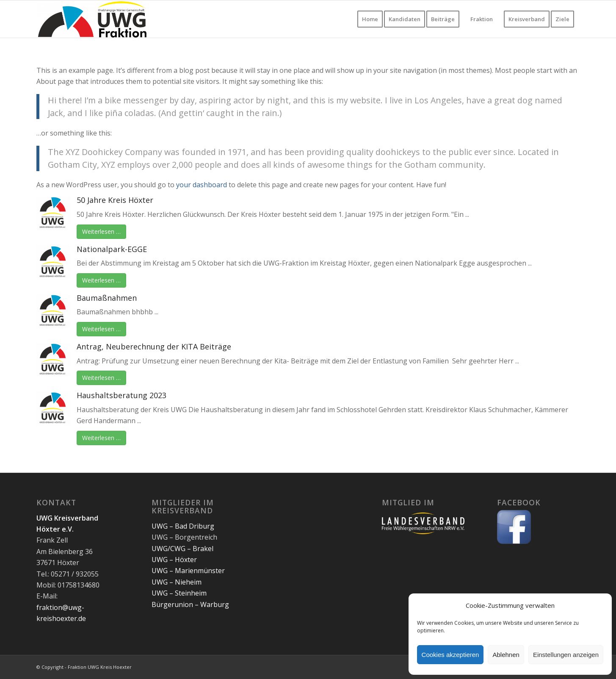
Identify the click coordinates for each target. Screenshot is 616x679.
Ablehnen (506, 655)
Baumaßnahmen (107, 298)
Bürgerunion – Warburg (190, 604)
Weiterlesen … (101, 231)
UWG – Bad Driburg (183, 526)
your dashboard (202, 185)
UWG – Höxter (174, 560)
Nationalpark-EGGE (112, 249)
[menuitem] (370, 19)
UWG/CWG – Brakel (182, 549)
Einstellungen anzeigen (566, 655)
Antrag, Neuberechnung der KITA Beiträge (154, 346)
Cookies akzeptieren (450, 655)
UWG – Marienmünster (188, 571)
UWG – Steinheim (179, 593)
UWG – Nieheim (177, 582)
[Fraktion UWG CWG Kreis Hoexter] (93, 19)
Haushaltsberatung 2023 (122, 395)
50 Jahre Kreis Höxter (115, 200)
